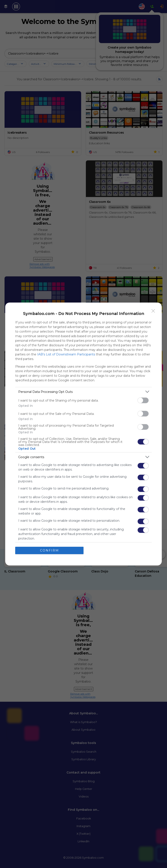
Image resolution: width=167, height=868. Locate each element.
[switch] (143, 400)
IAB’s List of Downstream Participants (66, 354)
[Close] (153, 311)
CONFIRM (49, 550)
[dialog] (83, 434)
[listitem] (83, 392)
